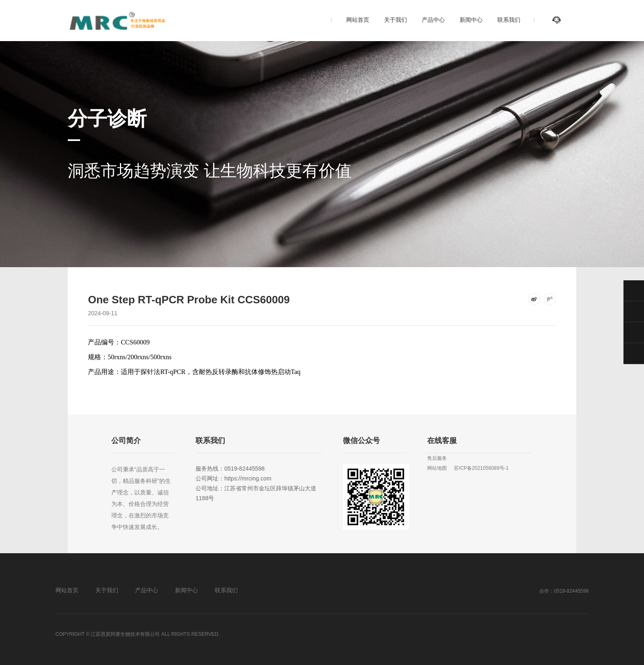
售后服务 (437, 458)
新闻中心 (471, 20)
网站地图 (437, 468)
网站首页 (358, 20)
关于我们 (396, 20)
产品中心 (433, 20)
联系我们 (509, 20)
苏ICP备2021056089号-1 (481, 468)
